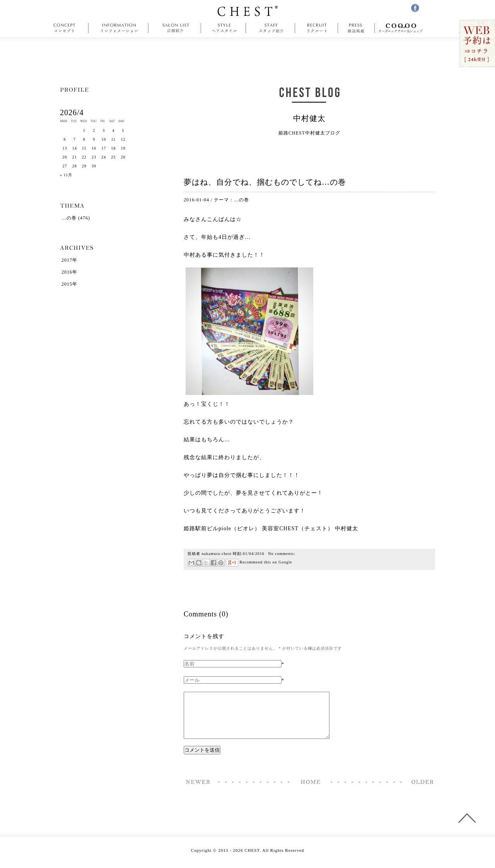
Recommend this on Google (259, 562)
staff (271, 28)
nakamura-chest (217, 554)
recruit (317, 28)
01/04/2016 (254, 554)
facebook (415, 8)
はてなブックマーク (199, 563)
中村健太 (309, 118)
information (119, 28)
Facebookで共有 (213, 563)
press (356, 28)
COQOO (403, 28)
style (224, 28)
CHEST (247, 11)
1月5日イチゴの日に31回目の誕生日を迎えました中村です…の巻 (198, 791)
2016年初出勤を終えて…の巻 (420, 791)
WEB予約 (477, 44)
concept (66, 28)
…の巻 (242, 200)
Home (311, 791)
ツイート (206, 563)
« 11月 (66, 175)
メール (191, 563)
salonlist (175, 28)
